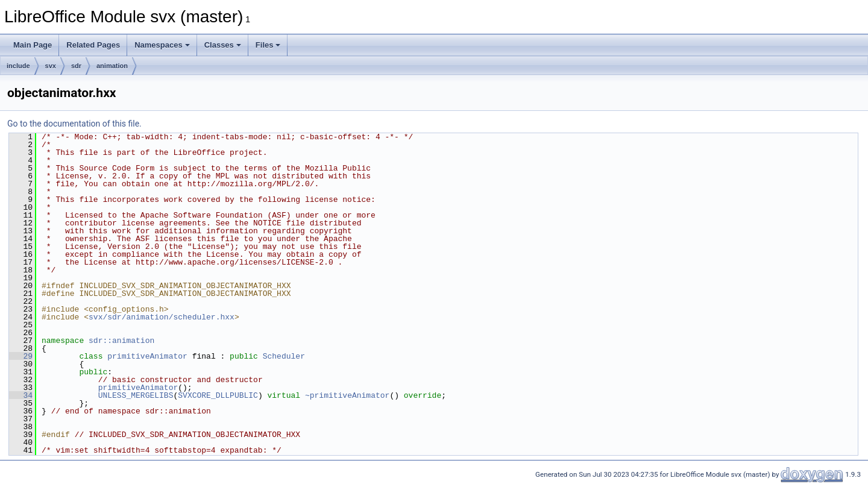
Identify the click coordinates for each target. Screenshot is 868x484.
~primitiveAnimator (347, 395)
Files (268, 45)
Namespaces (162, 45)
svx (51, 66)
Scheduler (284, 356)
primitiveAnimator (147, 356)
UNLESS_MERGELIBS (136, 395)
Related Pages (93, 45)
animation (112, 66)
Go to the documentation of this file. (74, 124)
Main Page (33, 45)
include (18, 66)
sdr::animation (121, 341)
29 (21, 356)
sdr (76, 66)
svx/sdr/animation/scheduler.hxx (162, 317)
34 (21, 395)
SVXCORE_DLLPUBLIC (218, 395)
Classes (223, 45)
